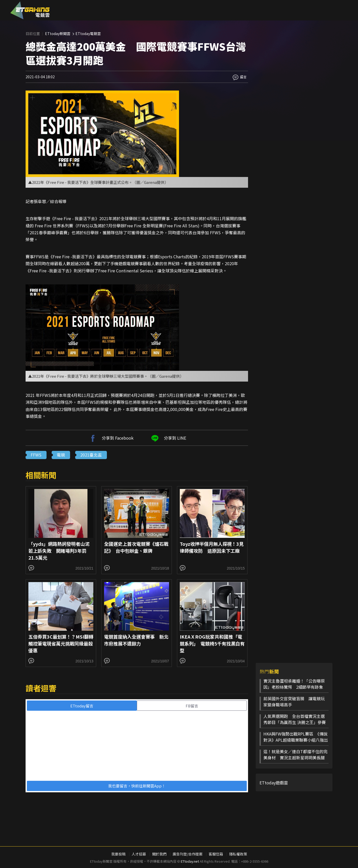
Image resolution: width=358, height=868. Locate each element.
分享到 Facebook (111, 438)
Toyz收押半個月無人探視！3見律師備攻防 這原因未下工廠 (212, 547)
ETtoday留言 (82, 706)
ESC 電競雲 (30, 10)
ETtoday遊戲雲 (274, 783)
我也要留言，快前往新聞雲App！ (137, 786)
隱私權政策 (238, 854)
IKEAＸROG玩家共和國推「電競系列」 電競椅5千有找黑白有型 (212, 643)
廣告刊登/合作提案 (188, 854)
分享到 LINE (168, 438)
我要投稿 (118, 854)
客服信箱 (216, 854)
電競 (61, 455)
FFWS (36, 455)
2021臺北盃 (91, 455)
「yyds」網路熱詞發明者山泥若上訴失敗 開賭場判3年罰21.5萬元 (59, 551)
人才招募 (139, 854)
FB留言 (192, 706)
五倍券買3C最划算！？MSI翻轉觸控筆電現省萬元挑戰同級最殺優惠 (61, 643)
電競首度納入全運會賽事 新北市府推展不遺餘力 (136, 640)
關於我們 (159, 854)
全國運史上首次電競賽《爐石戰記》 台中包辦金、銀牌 (136, 547)
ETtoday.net (190, 861)
